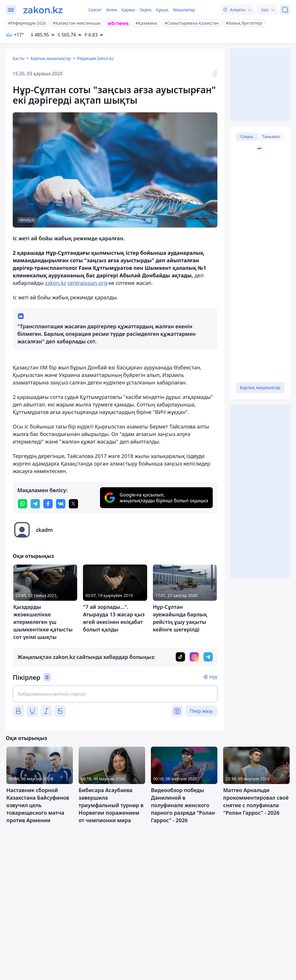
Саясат (95, 10)
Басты (18, 58)
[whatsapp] (23, 504)
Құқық (162, 10)
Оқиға (146, 10)
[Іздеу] (285, 10)
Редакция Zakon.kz (96, 58)
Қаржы (128, 10)
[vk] (61, 504)
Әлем (111, 10)
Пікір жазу (201, 711)
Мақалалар (184, 10)
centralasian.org (87, 283)
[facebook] (48, 504)
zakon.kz (56, 283)
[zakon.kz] (43, 10)
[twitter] (73, 504)
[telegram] (35, 504)
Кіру (213, 677)
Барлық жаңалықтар (51, 58)
